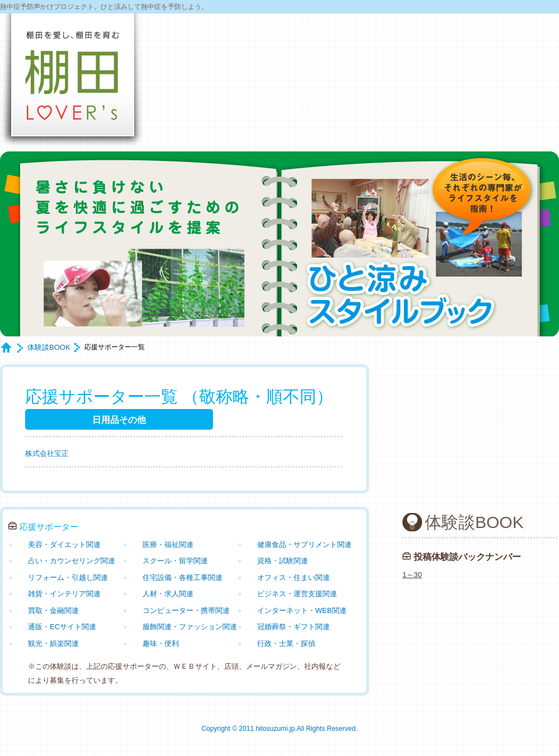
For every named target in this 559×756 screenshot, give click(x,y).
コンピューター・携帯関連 (186, 610)
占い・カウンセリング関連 (72, 561)
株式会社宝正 (47, 453)
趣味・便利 (161, 643)
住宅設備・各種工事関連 (183, 577)
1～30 (412, 575)
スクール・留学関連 (175, 561)
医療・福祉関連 (168, 545)
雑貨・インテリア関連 (64, 594)
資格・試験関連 (283, 561)
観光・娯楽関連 (53, 643)
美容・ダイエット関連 (64, 545)
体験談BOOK (49, 347)
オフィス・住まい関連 (293, 577)
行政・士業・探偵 (286, 643)
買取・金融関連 (53, 610)
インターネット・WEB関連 (302, 610)
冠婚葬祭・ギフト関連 (293, 627)
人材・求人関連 (168, 594)
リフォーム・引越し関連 (68, 577)
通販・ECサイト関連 (62, 627)
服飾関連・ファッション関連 (190, 627)
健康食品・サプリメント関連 (304, 545)
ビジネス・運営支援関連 (297, 594)
